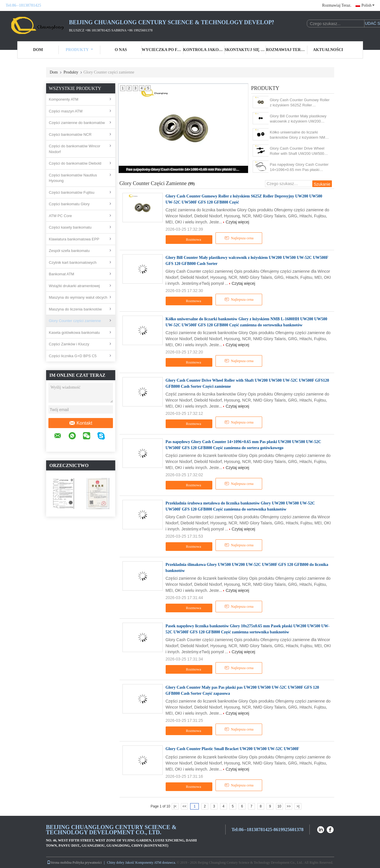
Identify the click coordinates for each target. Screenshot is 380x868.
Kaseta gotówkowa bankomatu (74, 333)
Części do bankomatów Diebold (75, 163)
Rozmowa (190, 240)
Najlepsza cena (239, 238)
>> (289, 806)
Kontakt (81, 423)
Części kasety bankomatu (70, 227)
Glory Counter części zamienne (75, 321)
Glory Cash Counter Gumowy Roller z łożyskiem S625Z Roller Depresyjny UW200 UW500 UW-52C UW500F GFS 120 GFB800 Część (300, 103)
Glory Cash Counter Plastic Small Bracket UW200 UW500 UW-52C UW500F (232, 749)
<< (184, 806)
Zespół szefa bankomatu (69, 251)
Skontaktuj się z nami (245, 50)
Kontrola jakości (204, 50)
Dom (38, 50)
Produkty (79, 50)
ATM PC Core (61, 216)
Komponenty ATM (64, 99)
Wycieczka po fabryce (162, 50)
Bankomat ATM (62, 274)
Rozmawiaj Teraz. (337, 5)
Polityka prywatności (87, 863)
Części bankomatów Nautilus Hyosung (73, 178)
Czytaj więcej (237, 222)
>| (298, 806)
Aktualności (328, 50)
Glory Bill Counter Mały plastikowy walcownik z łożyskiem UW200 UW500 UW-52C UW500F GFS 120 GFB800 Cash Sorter (300, 119)
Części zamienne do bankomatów (77, 123)
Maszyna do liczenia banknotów (75, 309)
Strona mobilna (59, 863)
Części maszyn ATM (66, 111)
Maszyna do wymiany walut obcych (78, 297)
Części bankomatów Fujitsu (72, 192)
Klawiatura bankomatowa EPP (74, 239)
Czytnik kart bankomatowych (73, 262)
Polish (368, 5)
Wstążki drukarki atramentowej (74, 286)
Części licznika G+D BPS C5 (73, 356)
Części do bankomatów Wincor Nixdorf (75, 149)
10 (279, 806)
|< (175, 806)
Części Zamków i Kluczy (69, 344)
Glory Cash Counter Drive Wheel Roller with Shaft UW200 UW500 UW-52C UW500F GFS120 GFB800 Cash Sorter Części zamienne (300, 151)
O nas (121, 50)
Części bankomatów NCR (70, 134)
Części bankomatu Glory (69, 204)
